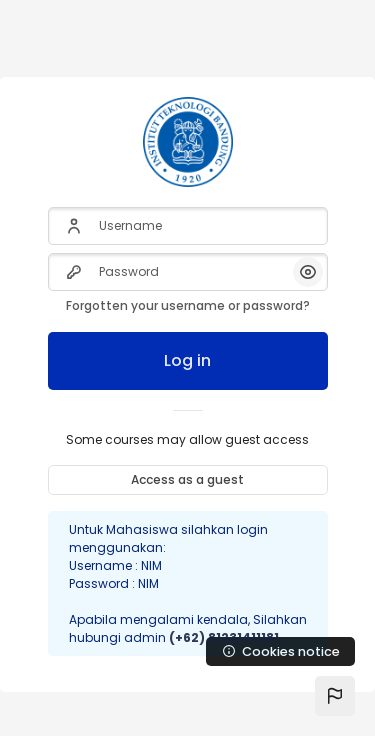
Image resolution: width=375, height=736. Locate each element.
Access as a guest (187, 479)
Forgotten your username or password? (188, 305)
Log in (187, 360)
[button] (335, 696)
